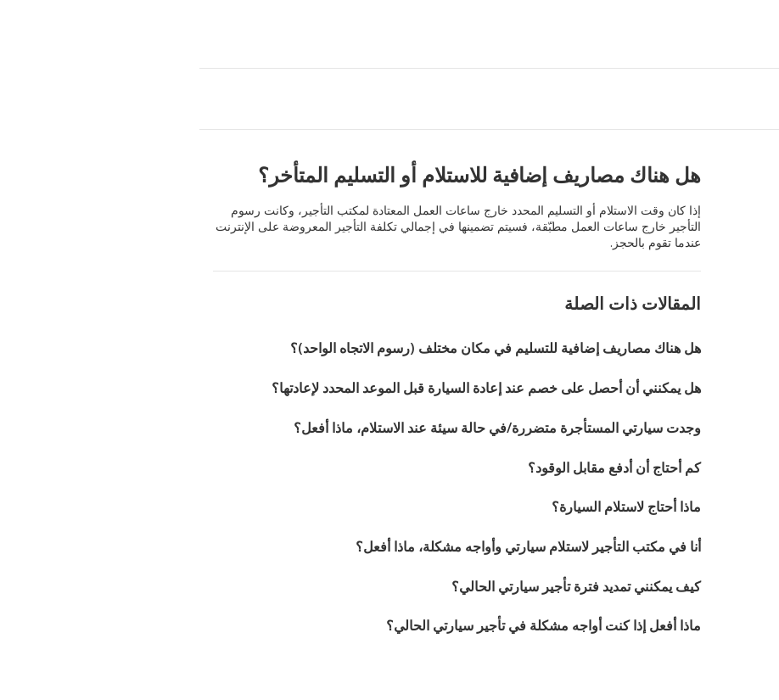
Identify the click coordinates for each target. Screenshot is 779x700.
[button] (19, 34)
